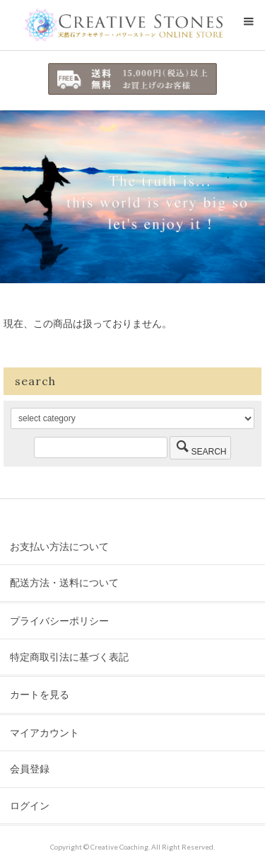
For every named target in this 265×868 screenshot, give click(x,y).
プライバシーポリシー (59, 621)
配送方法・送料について (64, 582)
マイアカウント (45, 732)
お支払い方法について (59, 546)
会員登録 (30, 769)
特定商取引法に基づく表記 (69, 657)
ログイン (30, 805)
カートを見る (40, 694)
